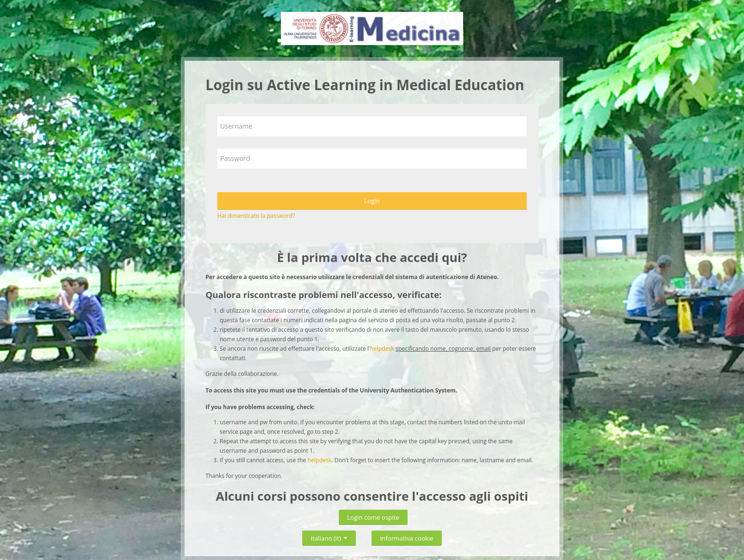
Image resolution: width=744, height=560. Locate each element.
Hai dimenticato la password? (256, 216)
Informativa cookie (407, 538)
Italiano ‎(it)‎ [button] (329, 537)
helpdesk (382, 349)
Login (372, 201)
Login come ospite (373, 517)
